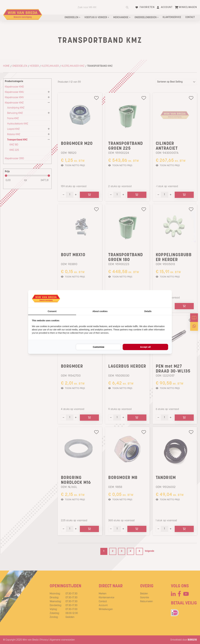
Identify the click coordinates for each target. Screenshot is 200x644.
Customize (99, 347)
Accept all (145, 347)
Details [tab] (148, 311)
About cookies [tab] (100, 311)
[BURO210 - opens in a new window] (156, 299)
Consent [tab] (52, 311)
